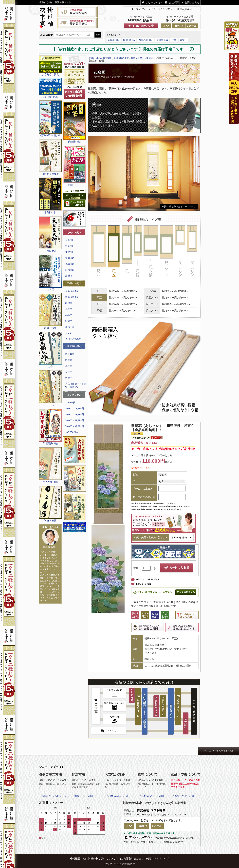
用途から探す (137, 58)
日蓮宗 (69, 372)
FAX (167, 26)
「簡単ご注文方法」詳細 (53, 796)
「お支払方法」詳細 (117, 796)
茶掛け (69, 276)
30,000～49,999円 (75, 420)
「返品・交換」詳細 (183, 796)
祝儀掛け (70, 264)
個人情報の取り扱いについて (99, 858)
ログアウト (169, 9)
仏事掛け (70, 240)
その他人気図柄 (73, 339)
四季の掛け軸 (146, 40)
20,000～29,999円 (75, 414)
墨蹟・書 (70, 327)
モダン (69, 333)
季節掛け (70, 258)
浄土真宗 (70, 354)
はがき (179, 26)
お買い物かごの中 (143, 26)
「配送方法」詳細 (83, 796)
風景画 (69, 309)
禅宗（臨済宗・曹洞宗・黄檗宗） (76, 385)
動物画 (69, 321)
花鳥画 (69, 315)
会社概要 (174, 2)
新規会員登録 (184, 9)
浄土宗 (69, 360)
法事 (174, 40)
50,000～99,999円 (75, 426)
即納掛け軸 (114, 40)
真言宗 (69, 366)
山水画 (69, 303)
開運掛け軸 (129, 40)
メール (193, 26)
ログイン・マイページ (148, 9)
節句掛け (70, 270)
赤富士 (184, 40)
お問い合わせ (192, 2)
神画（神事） (72, 297)
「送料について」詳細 (151, 796)
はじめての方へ (154, 2)
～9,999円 (70, 403)
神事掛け (70, 246)
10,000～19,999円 (75, 408)
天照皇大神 (162, 40)
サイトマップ (161, 858)
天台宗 (69, 378)
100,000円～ (72, 432)
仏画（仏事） (72, 291)
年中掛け (70, 252)
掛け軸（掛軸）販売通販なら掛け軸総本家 (108, 58)
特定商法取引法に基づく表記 (135, 858)
